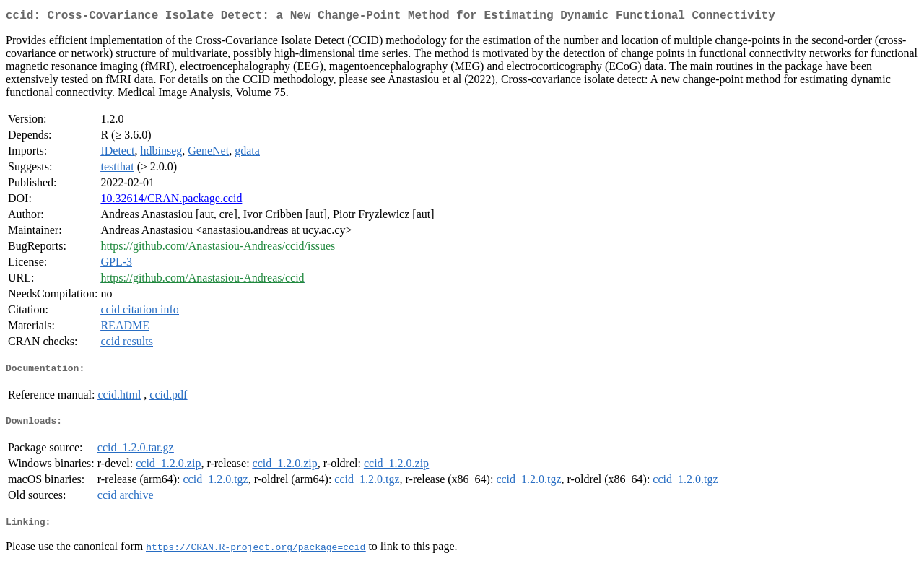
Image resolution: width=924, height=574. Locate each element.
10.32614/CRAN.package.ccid (171, 201)
